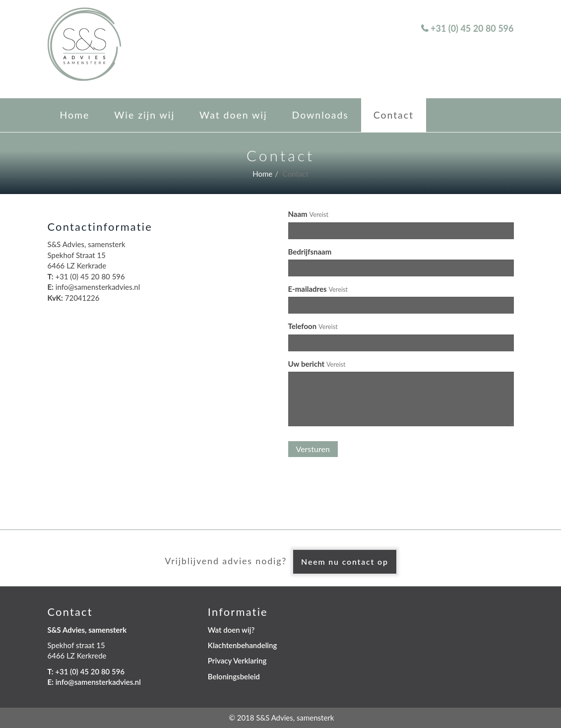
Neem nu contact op (345, 562)
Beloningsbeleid (234, 676)
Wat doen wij (233, 115)
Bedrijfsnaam (310, 252)
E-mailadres (308, 289)
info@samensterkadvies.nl (98, 682)
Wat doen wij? (231, 630)
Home (75, 115)
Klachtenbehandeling (242, 645)
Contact (394, 115)
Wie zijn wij (144, 115)
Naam (298, 214)
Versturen (313, 449)
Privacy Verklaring (237, 661)
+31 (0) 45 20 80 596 (472, 28)
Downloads (320, 115)
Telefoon (303, 326)
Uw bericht (307, 364)
